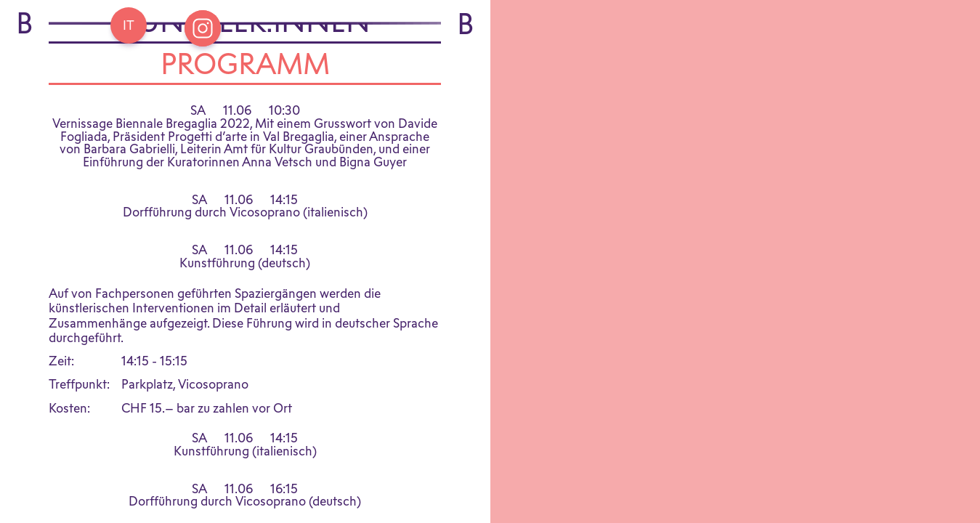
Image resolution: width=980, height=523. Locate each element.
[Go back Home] (129, 25)
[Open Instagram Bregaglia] (203, 28)
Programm (245, 105)
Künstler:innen (245, 62)
